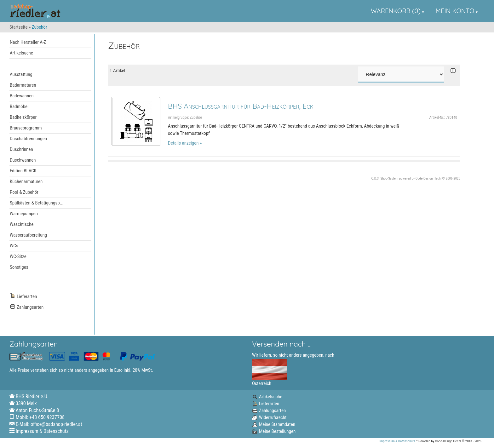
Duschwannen (23, 160)
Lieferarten (23, 297)
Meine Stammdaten (274, 424)
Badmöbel (19, 106)
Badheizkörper (23, 117)
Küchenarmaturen (26, 181)
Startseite (19, 27)
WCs (14, 246)
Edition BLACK (23, 171)
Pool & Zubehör (24, 192)
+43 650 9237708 (47, 417)
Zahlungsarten (27, 307)
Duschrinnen (21, 149)
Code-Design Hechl (428, 178)
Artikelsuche (21, 53)
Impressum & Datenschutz (42, 431)
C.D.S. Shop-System (385, 178)
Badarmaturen (23, 85)
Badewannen (22, 96)
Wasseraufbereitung (28, 235)
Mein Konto (455, 11)
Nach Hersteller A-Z (28, 42)
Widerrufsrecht (269, 417)
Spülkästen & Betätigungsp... (37, 203)
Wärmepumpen (24, 214)
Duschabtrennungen (28, 139)
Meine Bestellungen (274, 431)
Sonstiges (19, 267)
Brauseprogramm (26, 128)
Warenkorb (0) (396, 11)
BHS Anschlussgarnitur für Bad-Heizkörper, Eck (241, 106)
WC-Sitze (18, 256)
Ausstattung (21, 74)
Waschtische (22, 224)
